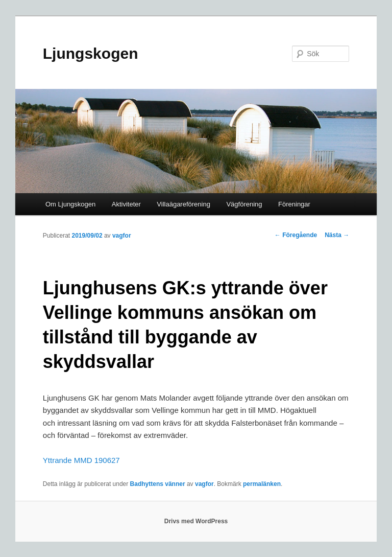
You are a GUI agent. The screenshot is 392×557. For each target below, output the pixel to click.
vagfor (122, 236)
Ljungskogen (91, 53)
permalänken (262, 484)
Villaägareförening (183, 204)
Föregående (296, 235)
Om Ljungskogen (70, 204)
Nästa (337, 235)
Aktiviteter (126, 204)
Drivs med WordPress (196, 521)
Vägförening (244, 204)
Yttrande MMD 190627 (81, 460)
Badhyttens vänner (158, 484)
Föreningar (294, 204)
